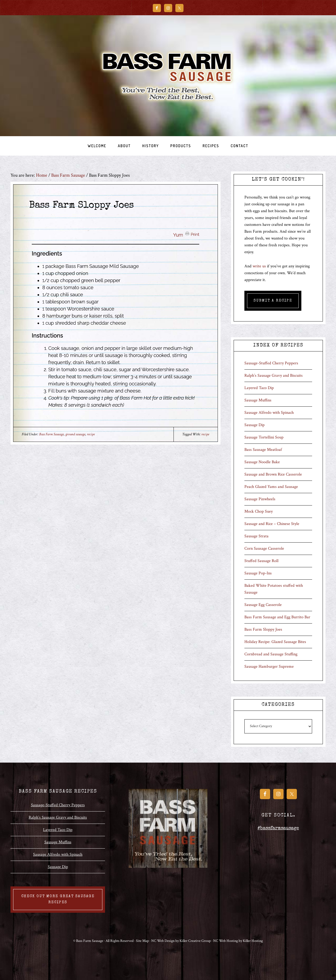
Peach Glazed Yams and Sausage (271, 487)
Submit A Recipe (273, 301)
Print (195, 234)
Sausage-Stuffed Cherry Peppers (271, 363)
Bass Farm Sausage (168, 76)
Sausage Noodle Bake (262, 462)
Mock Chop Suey (259, 511)
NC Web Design (163, 941)
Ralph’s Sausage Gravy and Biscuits (274, 376)
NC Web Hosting (225, 941)
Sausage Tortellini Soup (264, 437)
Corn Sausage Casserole (264, 548)
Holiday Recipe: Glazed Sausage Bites (275, 642)
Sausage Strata (256, 536)
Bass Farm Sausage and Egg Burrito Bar (277, 617)
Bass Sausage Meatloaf (263, 450)
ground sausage (75, 434)
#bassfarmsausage (278, 828)
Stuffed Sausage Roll (261, 561)
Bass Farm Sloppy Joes (263, 629)
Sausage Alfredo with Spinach (269, 413)
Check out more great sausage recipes (58, 899)
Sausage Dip (254, 425)
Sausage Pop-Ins (258, 573)
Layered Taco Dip (259, 388)
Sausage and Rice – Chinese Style (272, 524)
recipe (91, 434)
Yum (178, 235)
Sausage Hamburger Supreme (269, 667)
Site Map (142, 941)
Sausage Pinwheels (260, 499)
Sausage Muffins (258, 400)
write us (259, 266)
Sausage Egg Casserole (263, 605)
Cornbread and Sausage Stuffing (271, 654)
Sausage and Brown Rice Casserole (273, 474)
